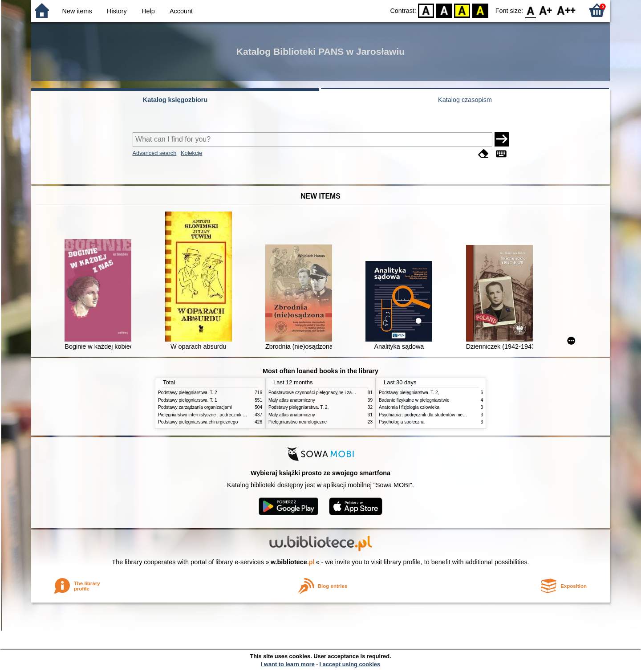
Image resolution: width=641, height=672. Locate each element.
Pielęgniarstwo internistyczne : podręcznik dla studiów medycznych (225, 415)
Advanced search (155, 153)
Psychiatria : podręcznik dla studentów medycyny (428, 415)
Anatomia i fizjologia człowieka (409, 407)
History (117, 11)
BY (480, 10)
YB (462, 10)
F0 (530, 10)
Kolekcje (191, 153)
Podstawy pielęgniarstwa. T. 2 (188, 393)
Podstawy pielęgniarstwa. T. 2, (298, 407)
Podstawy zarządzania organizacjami (195, 407)
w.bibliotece (293, 562)
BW (444, 10)
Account (181, 11)
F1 (546, 10)
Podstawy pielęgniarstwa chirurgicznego (198, 422)
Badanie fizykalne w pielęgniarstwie (414, 400)
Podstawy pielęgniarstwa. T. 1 (188, 400)
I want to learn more (288, 664)
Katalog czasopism (465, 100)
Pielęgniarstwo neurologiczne (298, 422)
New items (77, 11)
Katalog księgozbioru (175, 100)
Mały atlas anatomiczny (292, 400)
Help (148, 11)
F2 (566, 10)
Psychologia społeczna (402, 422)
